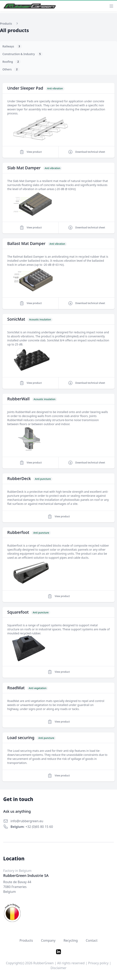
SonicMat (16, 319)
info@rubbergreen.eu (27, 821)
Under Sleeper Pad (25, 88)
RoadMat (16, 688)
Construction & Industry (23, 54)
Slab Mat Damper (24, 168)
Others (11, 69)
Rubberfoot (18, 532)
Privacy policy (98, 963)
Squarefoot (18, 612)
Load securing (21, 738)
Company (48, 940)
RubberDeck (19, 478)
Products (26, 940)
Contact (92, 940)
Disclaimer (59, 968)
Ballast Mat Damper (26, 243)
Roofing (12, 62)
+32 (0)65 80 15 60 (39, 827)
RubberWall (18, 399)
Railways (12, 46)
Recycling (71, 940)
